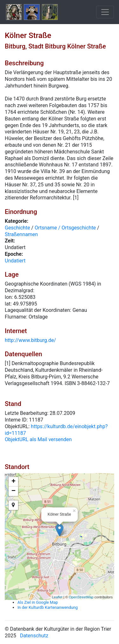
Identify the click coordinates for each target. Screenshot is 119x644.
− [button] (13, 491)
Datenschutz (34, 636)
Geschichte (17, 228)
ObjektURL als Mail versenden (38, 439)
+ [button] (13, 482)
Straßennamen (21, 234)
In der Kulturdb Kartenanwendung (48, 607)
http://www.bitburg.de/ (30, 340)
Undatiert (15, 261)
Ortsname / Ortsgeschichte (65, 228)
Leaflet (57, 597)
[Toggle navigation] (105, 12)
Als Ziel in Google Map (38, 602)
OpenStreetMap (81, 597)
